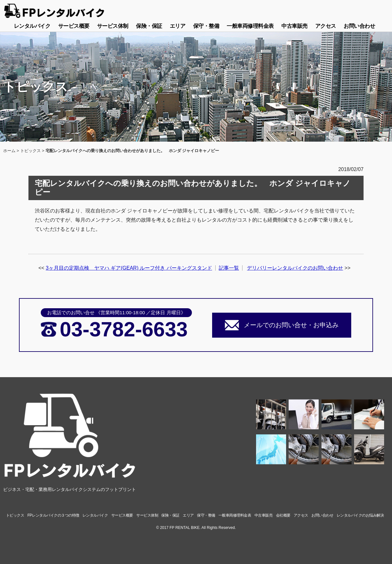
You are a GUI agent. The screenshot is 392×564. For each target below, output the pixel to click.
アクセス (326, 26)
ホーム (9, 151)
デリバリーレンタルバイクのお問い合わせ (295, 268)
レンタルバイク (32, 26)
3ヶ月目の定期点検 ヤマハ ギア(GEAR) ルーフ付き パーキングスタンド (129, 268)
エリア (178, 26)
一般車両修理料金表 (250, 26)
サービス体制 (113, 26)
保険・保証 (149, 26)
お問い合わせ (359, 26)
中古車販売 (294, 26)
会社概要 (283, 515)
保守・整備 (206, 26)
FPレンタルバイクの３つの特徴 (53, 515)
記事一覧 (229, 268)
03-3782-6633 (124, 329)
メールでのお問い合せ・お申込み (291, 325)
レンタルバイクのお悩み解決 (360, 515)
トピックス (31, 151)
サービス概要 (74, 26)
